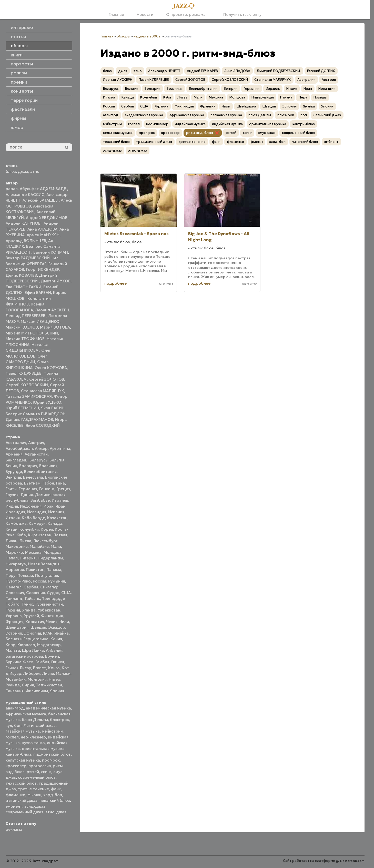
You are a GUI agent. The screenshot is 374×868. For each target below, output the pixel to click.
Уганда (29, 610)
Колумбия (29, 529)
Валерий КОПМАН (51, 252)
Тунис (27, 604)
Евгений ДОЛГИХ (321, 71)
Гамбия (42, 662)
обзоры (123, 36)
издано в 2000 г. (147, 36)
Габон (48, 483)
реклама (14, 829)
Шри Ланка (33, 650)
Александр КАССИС (25, 195)
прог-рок (51, 760)
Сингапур (49, 587)
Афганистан (36, 454)
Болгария (28, 466)
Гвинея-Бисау (18, 668)
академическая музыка (48, 708)
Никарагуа (16, 564)
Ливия (48, 673)
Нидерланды (50, 558)
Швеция (38, 627)
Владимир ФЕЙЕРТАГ (26, 264)
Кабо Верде (33, 518)
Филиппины (37, 691)
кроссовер (16, 766)
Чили (64, 622)
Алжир (41, 448)
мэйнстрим (53, 731)
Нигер (54, 679)
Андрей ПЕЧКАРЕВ (202, 71)
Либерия (32, 673)
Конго (54, 668)
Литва (25, 541)
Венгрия (13, 477)
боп (18, 726)
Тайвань (32, 599)
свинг (46, 772)
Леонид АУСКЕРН (52, 310)
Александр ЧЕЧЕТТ (164, 71)
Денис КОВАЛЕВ (21, 275)
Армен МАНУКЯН (43, 235)
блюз (11, 171)
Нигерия (28, 558)
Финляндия (52, 616)
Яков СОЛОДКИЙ (43, 425)
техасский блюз (21, 783)
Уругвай (31, 616)
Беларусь (38, 460)
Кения (56, 639)
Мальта (13, 650)
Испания (56, 512)
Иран (60, 506)
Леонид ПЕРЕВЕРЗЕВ (26, 316)
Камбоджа (16, 523)
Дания (27, 495)
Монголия (37, 679)
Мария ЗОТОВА (55, 327)
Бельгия (57, 460)
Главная (116, 14)
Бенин (11, 466)
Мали (56, 546)
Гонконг (47, 489)
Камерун (37, 523)
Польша (25, 575)
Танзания (15, 691)
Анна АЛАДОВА (42, 229)
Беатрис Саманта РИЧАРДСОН (36, 414)
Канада (55, 523)
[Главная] (185, 6)
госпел (12, 737)
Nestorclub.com (352, 861)
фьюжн (34, 795)
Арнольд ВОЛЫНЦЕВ (26, 241)
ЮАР (48, 633)
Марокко (14, 552)
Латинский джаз (40, 726)
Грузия (12, 495)
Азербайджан (19, 448)
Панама (54, 570)
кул (9, 726)
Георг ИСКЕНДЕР (43, 269)
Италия (13, 518)
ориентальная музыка (43, 749)
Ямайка (62, 633)
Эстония (14, 633)
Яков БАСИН (53, 408)
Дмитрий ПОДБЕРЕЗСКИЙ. (279, 71)
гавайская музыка (23, 731)
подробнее (115, 283)
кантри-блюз (18, 754)
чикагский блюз (55, 800)
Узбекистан (49, 610)
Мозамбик (16, 679)
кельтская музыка (23, 760)
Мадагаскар (49, 645)
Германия (28, 489)
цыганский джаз (22, 800)
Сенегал (14, 587)
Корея (47, 529)
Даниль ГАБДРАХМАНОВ (29, 420)
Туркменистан (49, 604)
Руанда (13, 685)
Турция (13, 610)
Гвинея (58, 662)
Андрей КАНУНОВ (24, 223)
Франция (14, 622)
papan (12, 189)
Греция (63, 489)
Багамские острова (24, 656)
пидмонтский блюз (52, 754)
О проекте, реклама (186, 14)
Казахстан (57, 518)
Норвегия (15, 570)
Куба (21, 535)
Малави (63, 673)
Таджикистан (49, 685)
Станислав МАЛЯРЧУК (43, 391)
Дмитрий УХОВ (56, 281)
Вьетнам (32, 483)
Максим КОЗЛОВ (22, 327)
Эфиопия (32, 633)
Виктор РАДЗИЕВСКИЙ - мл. (33, 258)
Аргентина (60, 448)
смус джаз (267, 133)
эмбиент (14, 806)
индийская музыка (227, 124)
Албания (54, 650)
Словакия (15, 593)
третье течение (33, 789)
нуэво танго (33, 743)
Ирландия (15, 512)
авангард (15, 708)
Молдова (53, 552)
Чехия (52, 622)
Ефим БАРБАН (38, 293)
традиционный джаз (154, 142)
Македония (17, 546)
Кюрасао (26, 645)
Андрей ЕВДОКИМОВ (47, 218)
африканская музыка (26, 714)
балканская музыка (226, 115)
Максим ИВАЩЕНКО (40, 322)
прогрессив (40, 766)
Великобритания (40, 472)
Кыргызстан (40, 535)
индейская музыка (190, 124)
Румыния (57, 581)
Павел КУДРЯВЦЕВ (24, 373)
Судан (53, 593)
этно (35, 171)
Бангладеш (17, 460)
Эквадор (57, 627)
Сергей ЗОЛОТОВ (47, 379)
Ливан (12, 541)
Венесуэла (33, 477)
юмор (17, 127)
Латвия (60, 535)
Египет (40, 668)
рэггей (33, 772)
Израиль (60, 500)
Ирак (48, 506)
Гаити (11, 489)
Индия (12, 506)
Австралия (16, 443)
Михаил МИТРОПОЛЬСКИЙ (32, 333)
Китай (12, 529)
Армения (14, 454)
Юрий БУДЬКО (47, 402)
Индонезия (31, 506)
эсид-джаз (35, 806)
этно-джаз (56, 812)
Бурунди (14, 472)
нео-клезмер (33, 737)
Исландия (37, 512)
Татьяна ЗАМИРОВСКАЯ (29, 396)
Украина (14, 616)
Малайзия (39, 546)
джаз (23, 171)
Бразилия (48, 466)
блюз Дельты (35, 720)
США (66, 593)
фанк (56, 789)
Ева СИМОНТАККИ (23, 287)
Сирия (28, 685)
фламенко (16, 795)
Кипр (11, 645)
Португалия (47, 575)
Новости (145, 14)
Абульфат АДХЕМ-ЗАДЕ (43, 189)
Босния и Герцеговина (27, 639)
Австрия (36, 443)
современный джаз (24, 812)
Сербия (31, 587)
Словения (36, 593)
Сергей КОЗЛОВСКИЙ (27, 385)
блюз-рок (59, 720)
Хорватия (35, 622)
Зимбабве (40, 500)
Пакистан (35, 570)
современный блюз (37, 777)
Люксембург (45, 541)
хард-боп (53, 795)
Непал (12, 558)
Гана (60, 483)
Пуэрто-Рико (18, 581)
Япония (57, 691)
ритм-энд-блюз (200, 133)
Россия (39, 581)
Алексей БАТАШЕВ (41, 200)
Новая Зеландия (44, 564)
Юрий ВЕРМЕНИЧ (22, 408)
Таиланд (14, 599)
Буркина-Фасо (19, 662)
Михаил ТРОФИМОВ (25, 339)
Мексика (33, 552)
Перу (11, 575)
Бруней (52, 656)
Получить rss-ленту (240, 14)
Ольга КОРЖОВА (51, 368)
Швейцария (17, 627)
